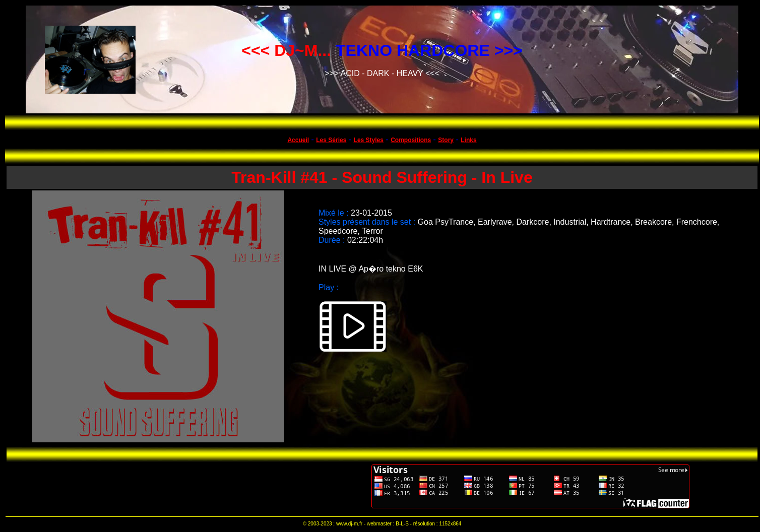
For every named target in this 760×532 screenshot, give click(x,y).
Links (468, 140)
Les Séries (331, 140)
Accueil (298, 140)
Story (446, 140)
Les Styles (369, 140)
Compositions (411, 140)
